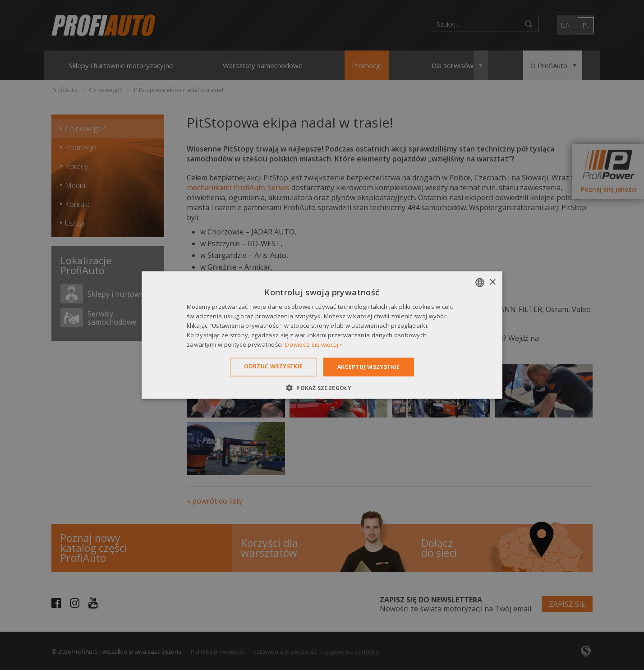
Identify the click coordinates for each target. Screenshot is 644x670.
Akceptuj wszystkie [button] (369, 367)
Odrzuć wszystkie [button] (273, 366)
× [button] (492, 282)
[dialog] (322, 335)
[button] (322, 387)
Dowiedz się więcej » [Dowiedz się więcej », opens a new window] (314, 344)
